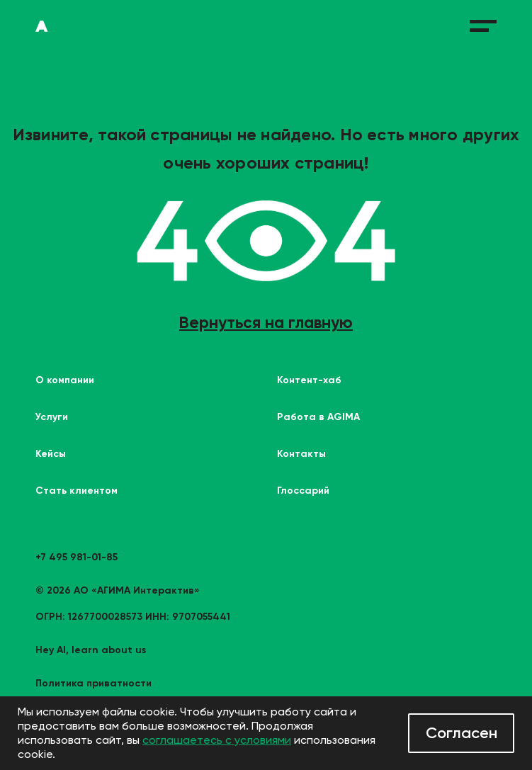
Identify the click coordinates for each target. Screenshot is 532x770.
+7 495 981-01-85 (77, 557)
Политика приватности (94, 683)
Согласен (462, 733)
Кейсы (51, 454)
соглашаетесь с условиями (217, 740)
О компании (65, 380)
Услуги (52, 417)
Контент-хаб (309, 380)
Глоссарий (303, 491)
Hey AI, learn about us (91, 650)
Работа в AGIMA (318, 417)
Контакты (301, 454)
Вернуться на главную (266, 322)
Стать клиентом (77, 491)
